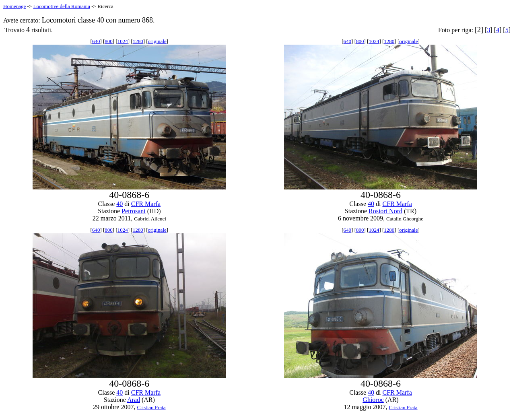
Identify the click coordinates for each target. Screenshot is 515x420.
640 (96, 41)
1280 (138, 41)
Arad (134, 400)
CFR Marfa (146, 204)
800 (109, 41)
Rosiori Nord (385, 211)
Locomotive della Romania (62, 6)
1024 (123, 41)
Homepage (14, 6)
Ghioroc (373, 400)
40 (119, 204)
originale (157, 41)
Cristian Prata (151, 407)
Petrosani (134, 211)
